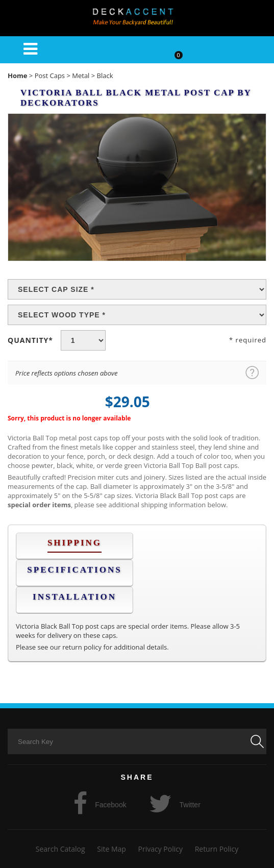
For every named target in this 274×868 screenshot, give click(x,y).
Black (105, 76)
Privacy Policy (160, 849)
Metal (81, 76)
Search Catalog (60, 849)
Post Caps (50, 76)
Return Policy (217, 849)
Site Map (111, 849)
